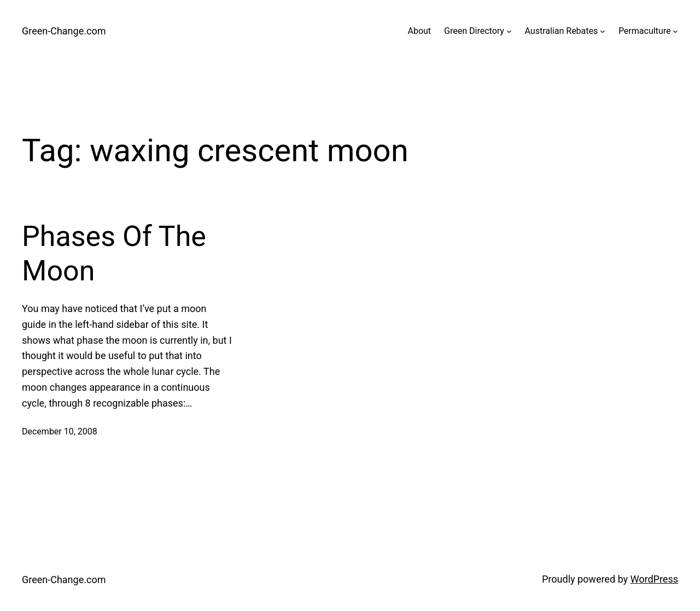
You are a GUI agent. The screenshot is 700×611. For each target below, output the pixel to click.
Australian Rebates (562, 31)
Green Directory (474, 31)
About (419, 31)
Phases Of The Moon (114, 253)
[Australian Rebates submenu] (603, 31)
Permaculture (645, 31)
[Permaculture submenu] (675, 31)
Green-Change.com (64, 31)
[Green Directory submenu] (509, 31)
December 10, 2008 (60, 431)
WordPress (654, 579)
